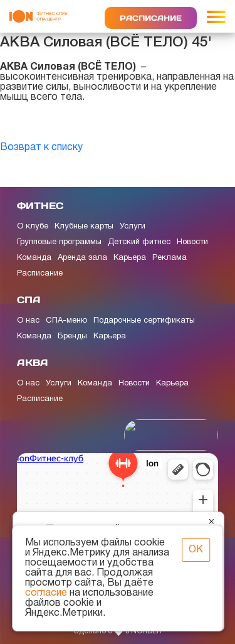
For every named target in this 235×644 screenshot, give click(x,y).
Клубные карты (84, 227)
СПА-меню (66, 321)
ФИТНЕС (40, 206)
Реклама (170, 258)
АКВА (33, 362)
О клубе (33, 227)
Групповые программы (59, 242)
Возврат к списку (41, 148)
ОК (196, 550)
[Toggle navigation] (216, 16)
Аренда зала (82, 258)
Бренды (72, 336)
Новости (192, 242)
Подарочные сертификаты (144, 321)
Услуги (133, 227)
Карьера (130, 258)
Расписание (151, 18)
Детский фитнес (139, 242)
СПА (29, 300)
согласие (46, 593)
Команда (34, 258)
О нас (28, 321)
